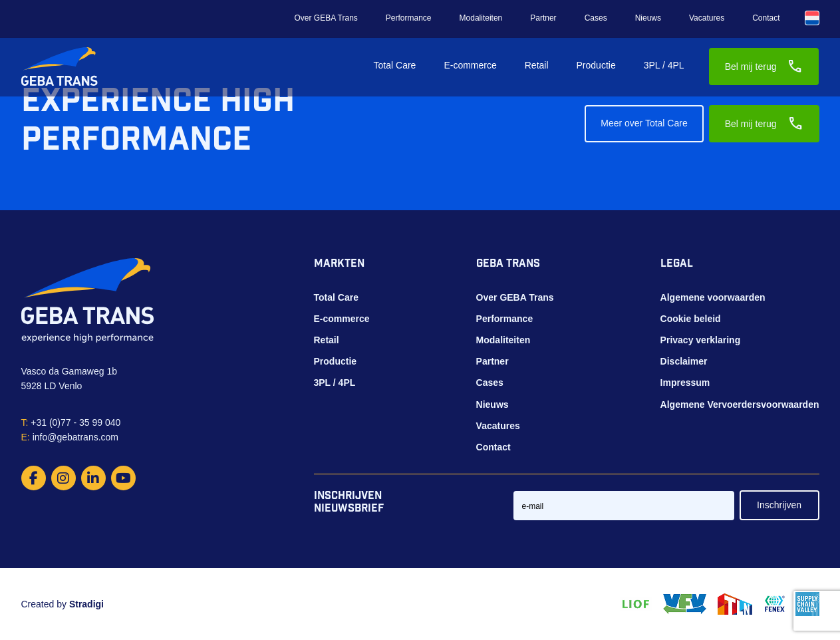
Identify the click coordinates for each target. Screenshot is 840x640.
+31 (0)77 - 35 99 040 (71, 422)
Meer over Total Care (644, 123)
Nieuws (648, 18)
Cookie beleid (691, 319)
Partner (543, 18)
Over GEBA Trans (326, 18)
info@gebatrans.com (70, 437)
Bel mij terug (764, 67)
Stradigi (86, 604)
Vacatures (707, 18)
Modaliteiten (481, 18)
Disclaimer (684, 361)
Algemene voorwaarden (713, 297)
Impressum (685, 383)
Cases (596, 18)
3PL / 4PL (664, 65)
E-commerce (470, 65)
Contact (766, 18)
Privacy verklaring (701, 340)
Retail (537, 65)
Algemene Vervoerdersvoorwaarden (740, 404)
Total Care (395, 65)
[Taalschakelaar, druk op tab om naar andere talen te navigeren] (812, 18)
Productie (596, 65)
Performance (409, 18)
